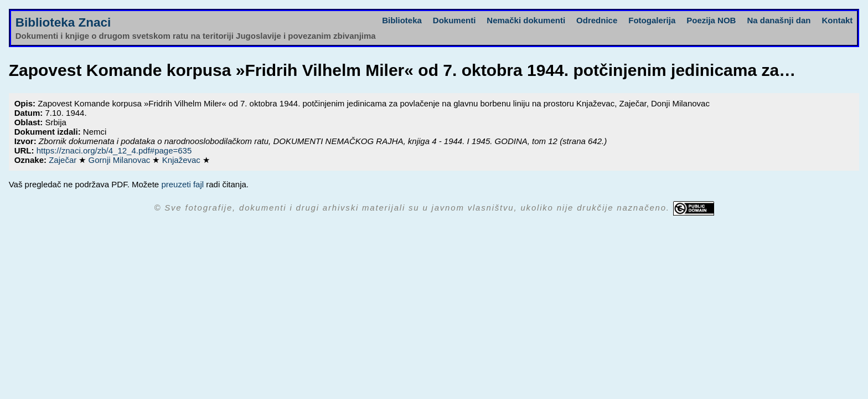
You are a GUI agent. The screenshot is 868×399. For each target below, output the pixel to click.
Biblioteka (402, 20)
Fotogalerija (652, 20)
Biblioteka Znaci (63, 22)
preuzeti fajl (182, 184)
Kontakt (837, 20)
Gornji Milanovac (121, 160)
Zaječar (64, 160)
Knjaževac (182, 160)
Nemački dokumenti (526, 20)
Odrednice (597, 20)
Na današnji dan (779, 20)
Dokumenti (454, 20)
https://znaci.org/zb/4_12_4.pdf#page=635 (114, 150)
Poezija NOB (711, 20)
